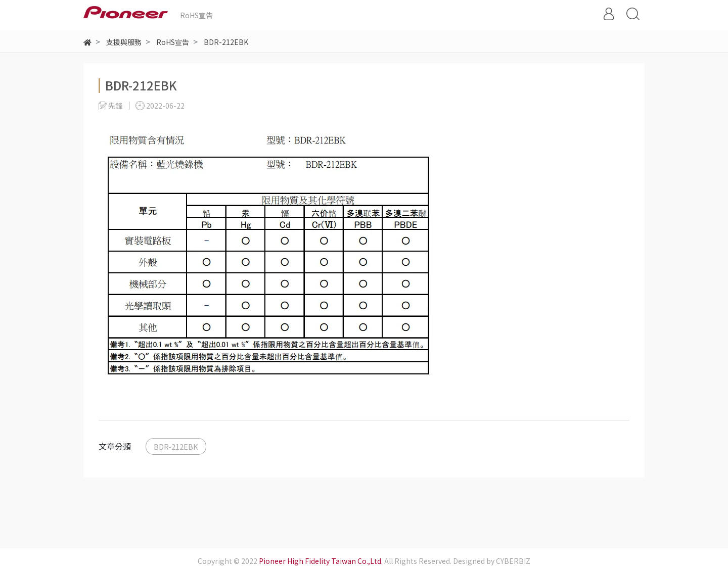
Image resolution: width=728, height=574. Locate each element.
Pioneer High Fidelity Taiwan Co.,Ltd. (321, 561)
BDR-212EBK (176, 446)
